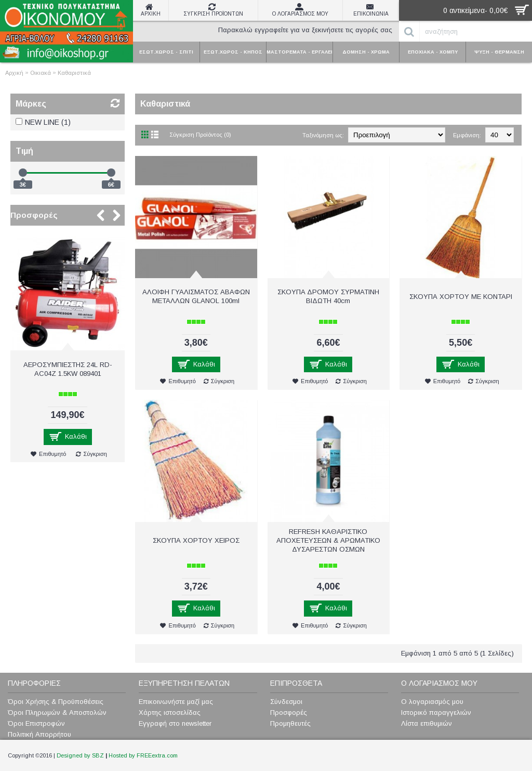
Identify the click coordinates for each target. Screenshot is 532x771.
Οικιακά (41, 73)
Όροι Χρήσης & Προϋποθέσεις (56, 702)
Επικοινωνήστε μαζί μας (176, 702)
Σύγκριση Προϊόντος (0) (200, 135)
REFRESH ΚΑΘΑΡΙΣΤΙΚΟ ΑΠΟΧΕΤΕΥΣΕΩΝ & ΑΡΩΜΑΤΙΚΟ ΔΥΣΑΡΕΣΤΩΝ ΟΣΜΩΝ (328, 540)
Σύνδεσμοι (286, 702)
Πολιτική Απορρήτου (39, 734)
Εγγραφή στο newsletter (175, 723)
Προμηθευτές (290, 723)
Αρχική (14, 73)
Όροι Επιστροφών (36, 723)
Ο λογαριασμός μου (432, 702)
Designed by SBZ (80, 755)
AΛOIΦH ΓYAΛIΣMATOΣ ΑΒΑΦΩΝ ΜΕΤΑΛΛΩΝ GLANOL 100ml (196, 296)
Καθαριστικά (74, 73)
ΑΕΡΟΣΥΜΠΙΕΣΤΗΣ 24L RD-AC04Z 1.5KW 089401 (68, 369)
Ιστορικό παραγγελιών (436, 713)
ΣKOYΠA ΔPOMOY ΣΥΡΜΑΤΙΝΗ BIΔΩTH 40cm (328, 296)
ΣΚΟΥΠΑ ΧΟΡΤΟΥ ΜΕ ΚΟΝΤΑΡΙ (461, 297)
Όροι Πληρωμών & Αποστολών (57, 713)
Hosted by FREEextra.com (143, 755)
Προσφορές (34, 215)
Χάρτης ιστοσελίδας (170, 713)
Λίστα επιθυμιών (427, 723)
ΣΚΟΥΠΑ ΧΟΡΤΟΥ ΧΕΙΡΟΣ (196, 540)
